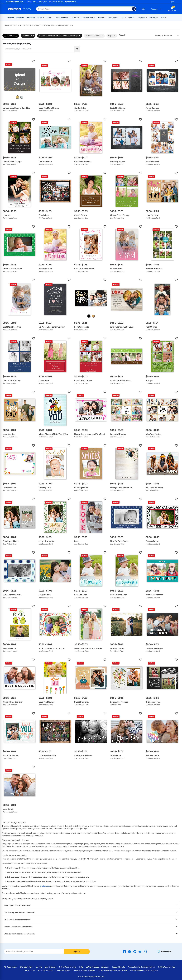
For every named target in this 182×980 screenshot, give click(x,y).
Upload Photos (71, 2)
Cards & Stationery (61, 17)
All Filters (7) (11, 36)
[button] (20, 61)
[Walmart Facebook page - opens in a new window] (124, 951)
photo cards (45, 886)
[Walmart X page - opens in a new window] (129, 951)
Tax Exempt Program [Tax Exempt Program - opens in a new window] (147, 967)
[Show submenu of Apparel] (135, 17)
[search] (77, 49)
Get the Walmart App (167, 967)
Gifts (123, 17)
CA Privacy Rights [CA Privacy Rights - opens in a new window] (63, 970)
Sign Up (77, 952)
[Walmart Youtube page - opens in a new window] (140, 951)
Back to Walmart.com (14, 2)
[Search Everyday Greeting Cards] (39, 49)
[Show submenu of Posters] (79, 17)
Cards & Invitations (11, 25)
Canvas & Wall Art (88, 17)
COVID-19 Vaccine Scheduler (98, 967)
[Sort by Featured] (171, 36)
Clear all (122, 35)
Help (143, 9)
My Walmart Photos (56, 2)
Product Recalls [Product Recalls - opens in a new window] (119, 967)
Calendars (153, 17)
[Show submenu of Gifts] (125, 17)
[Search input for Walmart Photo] (84, 9)
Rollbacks (10, 17)
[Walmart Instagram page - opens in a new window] (145, 951)
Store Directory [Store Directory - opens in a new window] (26, 967)
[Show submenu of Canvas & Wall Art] (95, 17)
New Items (20, 17)
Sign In (172, 2)
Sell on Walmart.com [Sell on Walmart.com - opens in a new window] (68, 967)
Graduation (31, 17)
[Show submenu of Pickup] (43, 17)
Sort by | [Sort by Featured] (159, 36)
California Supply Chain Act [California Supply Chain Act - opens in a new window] (84, 970)
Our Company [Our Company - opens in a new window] (51, 967)
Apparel (131, 17)
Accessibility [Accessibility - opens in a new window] (133, 967)
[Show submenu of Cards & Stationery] (69, 17)
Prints (49, 17)
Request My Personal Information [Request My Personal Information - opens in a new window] (144, 970)
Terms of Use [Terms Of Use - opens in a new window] (30, 970)
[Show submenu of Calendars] (158, 17)
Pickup (40, 17)
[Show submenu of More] (165, 17)
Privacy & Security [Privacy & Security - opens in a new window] (45, 970)
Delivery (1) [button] (28, 36)
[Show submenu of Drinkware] (146, 17)
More (163, 17)
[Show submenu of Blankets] (105, 17)
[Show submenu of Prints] (52, 17)
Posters (75, 17)
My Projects (43, 2)
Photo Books (112, 17)
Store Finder (32, 2)
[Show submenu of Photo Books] (118, 17)
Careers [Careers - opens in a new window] (39, 967)
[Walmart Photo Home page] (19, 9)
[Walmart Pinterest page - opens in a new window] (135, 951)
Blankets (101, 17)
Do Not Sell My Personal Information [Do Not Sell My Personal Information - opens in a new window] (113, 970)
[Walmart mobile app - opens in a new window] (164, 951)
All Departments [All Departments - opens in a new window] (11, 967)
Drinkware (142, 17)
